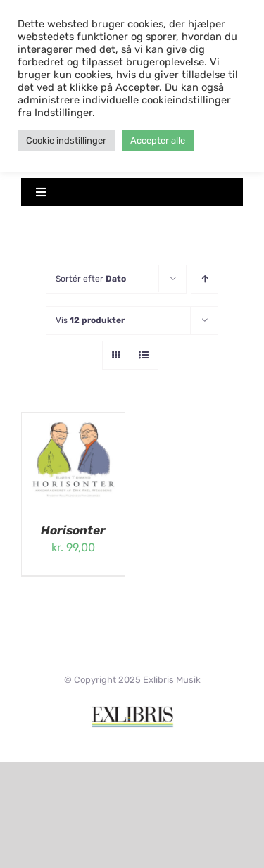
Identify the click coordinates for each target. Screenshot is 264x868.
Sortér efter (91, 279)
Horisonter (73, 530)
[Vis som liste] (144, 355)
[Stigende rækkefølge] (205, 279)
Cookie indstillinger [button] (66, 140)
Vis (90, 320)
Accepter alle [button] (158, 140)
